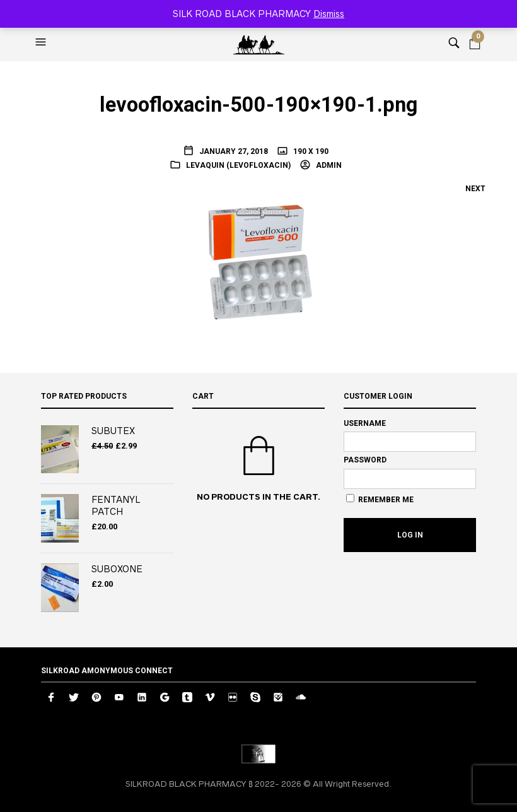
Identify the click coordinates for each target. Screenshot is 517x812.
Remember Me (380, 499)
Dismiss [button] (329, 14)
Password (365, 460)
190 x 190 (310, 151)
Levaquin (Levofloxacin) (238, 165)
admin (328, 165)
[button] (42, 42)
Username (365, 423)
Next (475, 189)
